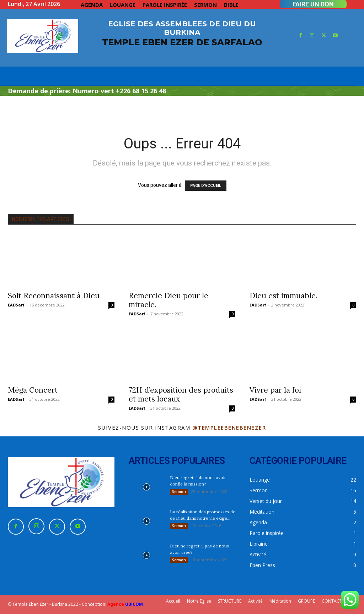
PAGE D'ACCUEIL (206, 186)
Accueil (173, 601)
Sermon (179, 492)
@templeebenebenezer (229, 427)
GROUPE (306, 601)
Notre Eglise (199, 601)
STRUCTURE (230, 601)
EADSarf (16, 305)
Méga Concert (33, 390)
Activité (255, 601)
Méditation (280, 601)
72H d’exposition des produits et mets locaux (181, 394)
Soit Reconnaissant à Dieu (54, 296)
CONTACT (332, 601)
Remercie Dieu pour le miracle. (168, 300)
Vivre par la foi (275, 390)
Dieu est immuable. (283, 296)
